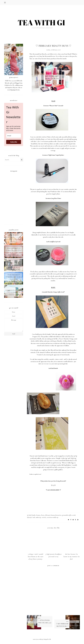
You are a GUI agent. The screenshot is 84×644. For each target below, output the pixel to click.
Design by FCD (47, 639)
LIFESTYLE (29, 517)
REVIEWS (44, 517)
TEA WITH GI (40, 639)
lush (34, 517)
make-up (38, 517)
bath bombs (32, 515)
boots (43, 515)
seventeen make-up (53, 517)
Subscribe (14, 142)
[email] (14, 136)
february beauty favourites (53, 515)
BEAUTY (38, 515)
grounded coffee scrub (69, 515)
